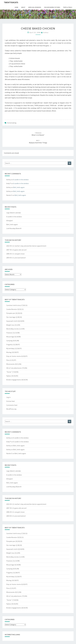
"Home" (9, 372)
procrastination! (20, 258)
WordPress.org (11, 409)
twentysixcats (11, 2)
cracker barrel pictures (52, 7)
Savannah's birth (12, 321)
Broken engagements (14, 380)
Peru (8, 360)
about (23, 7)
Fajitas (9, 376)
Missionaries (11, 364)
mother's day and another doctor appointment (30, 246)
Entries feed (10, 401)
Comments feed (12, 405)
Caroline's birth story (14, 305)
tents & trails (68, 7)
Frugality (9, 344)
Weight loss (10, 325)
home (16, 7)
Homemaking (12, 123)
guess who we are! (20, 250)
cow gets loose (19, 254)
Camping (9, 341)
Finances (9, 333)
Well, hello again (19, 187)
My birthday (10, 348)
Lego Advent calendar (14, 213)
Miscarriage (10, 337)
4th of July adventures (14, 368)
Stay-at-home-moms (14, 356)
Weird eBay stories (13, 329)
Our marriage (11, 317)
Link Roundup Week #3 (14, 228)
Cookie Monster (12, 309)
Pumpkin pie (11, 313)
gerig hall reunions (35, 7)
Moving (9, 352)
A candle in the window (21, 180)
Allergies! (10, 221)
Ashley (46, 32)
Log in (8, 397)
